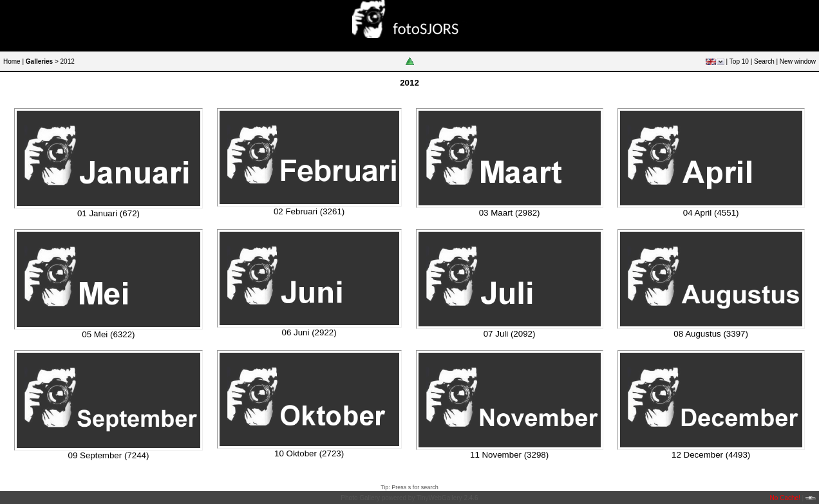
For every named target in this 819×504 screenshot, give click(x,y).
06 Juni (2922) (309, 332)
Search (764, 61)
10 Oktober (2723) (309, 453)
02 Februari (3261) (309, 211)
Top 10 (739, 61)
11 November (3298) (509, 455)
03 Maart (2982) (510, 213)
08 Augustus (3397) (711, 334)
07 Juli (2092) (510, 334)
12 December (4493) (711, 455)
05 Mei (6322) (108, 334)
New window (798, 61)
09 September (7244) (108, 455)
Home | (14, 61)
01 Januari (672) (108, 213)
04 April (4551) (711, 213)
